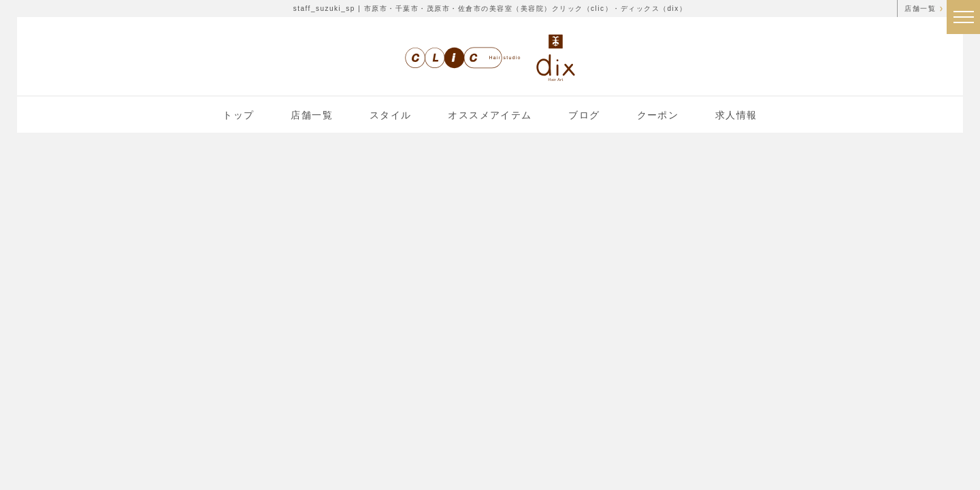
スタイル (391, 115)
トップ (238, 115)
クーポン (658, 115)
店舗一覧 (920, 9)
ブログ (584, 115)
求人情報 (736, 115)
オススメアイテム (490, 115)
